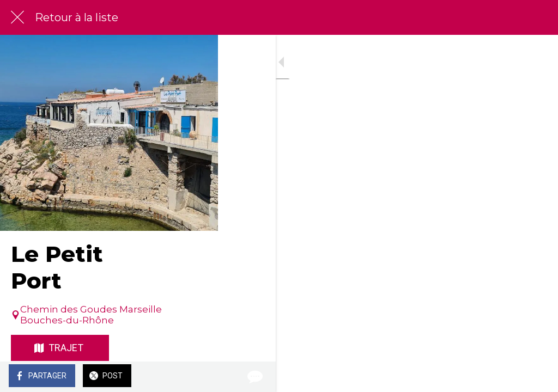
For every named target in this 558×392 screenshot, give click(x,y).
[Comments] (536, 377)
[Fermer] (17, 17)
